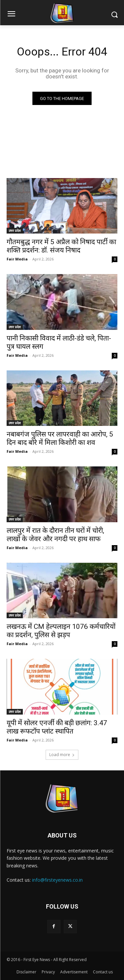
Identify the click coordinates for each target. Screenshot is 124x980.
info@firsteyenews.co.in (57, 880)
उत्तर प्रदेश (15, 231)
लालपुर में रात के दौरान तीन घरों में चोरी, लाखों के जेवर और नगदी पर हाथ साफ (55, 535)
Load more (62, 755)
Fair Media (17, 259)
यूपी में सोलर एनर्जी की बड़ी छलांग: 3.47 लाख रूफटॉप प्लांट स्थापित (57, 727)
